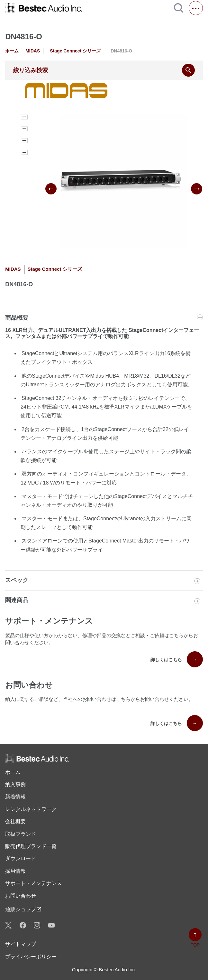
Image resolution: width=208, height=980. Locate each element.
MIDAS (33, 51)
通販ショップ (23, 909)
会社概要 (15, 821)
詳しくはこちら (177, 659)
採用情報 (15, 871)
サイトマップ (21, 944)
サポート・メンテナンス (33, 883)
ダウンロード (21, 858)
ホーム (12, 51)
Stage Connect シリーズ (75, 51)
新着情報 (15, 797)
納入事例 (15, 784)
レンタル (31, 809)
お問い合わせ (21, 896)
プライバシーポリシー (31, 957)
